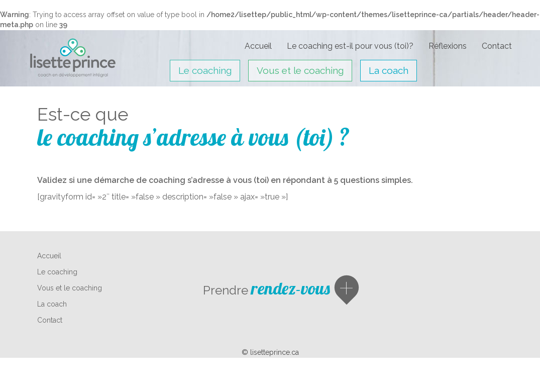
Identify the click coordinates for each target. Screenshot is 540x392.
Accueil (258, 46)
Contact (497, 46)
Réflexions (448, 46)
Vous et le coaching (300, 70)
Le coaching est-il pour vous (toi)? (350, 46)
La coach (389, 70)
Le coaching (205, 70)
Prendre (266, 290)
